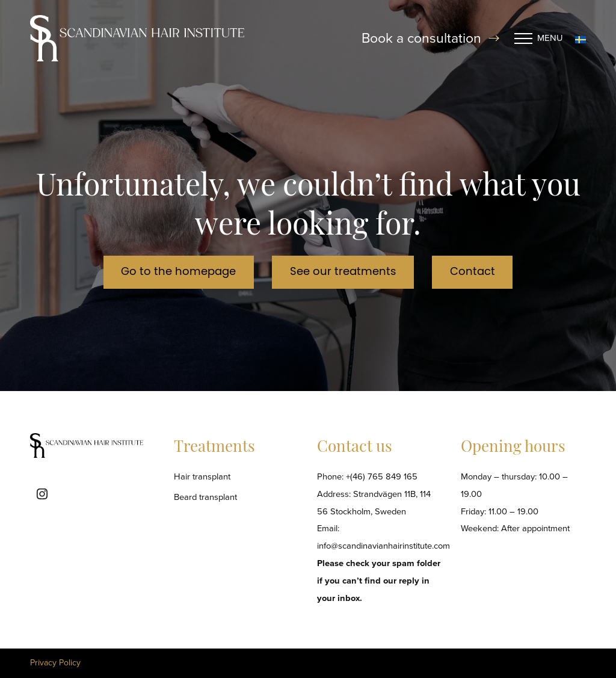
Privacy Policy (55, 663)
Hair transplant (202, 476)
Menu (539, 39)
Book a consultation (430, 39)
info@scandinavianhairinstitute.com (383, 546)
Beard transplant (205, 497)
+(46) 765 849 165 (382, 476)
